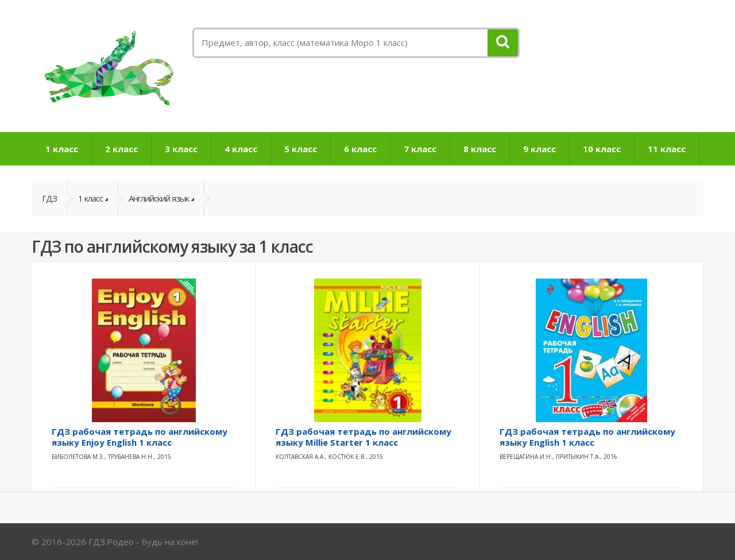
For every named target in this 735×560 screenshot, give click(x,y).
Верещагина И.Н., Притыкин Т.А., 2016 (558, 457)
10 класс (602, 149)
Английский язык (159, 198)
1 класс (62, 149)
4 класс (241, 149)
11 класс (667, 149)
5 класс (301, 149)
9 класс (539, 149)
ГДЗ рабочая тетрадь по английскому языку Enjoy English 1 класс (140, 437)
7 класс (420, 149)
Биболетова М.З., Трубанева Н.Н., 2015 (111, 457)
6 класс (360, 149)
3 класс (181, 149)
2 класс (121, 149)
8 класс (480, 149)
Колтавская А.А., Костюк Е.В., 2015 (329, 457)
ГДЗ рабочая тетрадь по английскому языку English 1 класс (587, 437)
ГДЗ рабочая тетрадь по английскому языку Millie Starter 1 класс (363, 437)
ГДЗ (49, 198)
